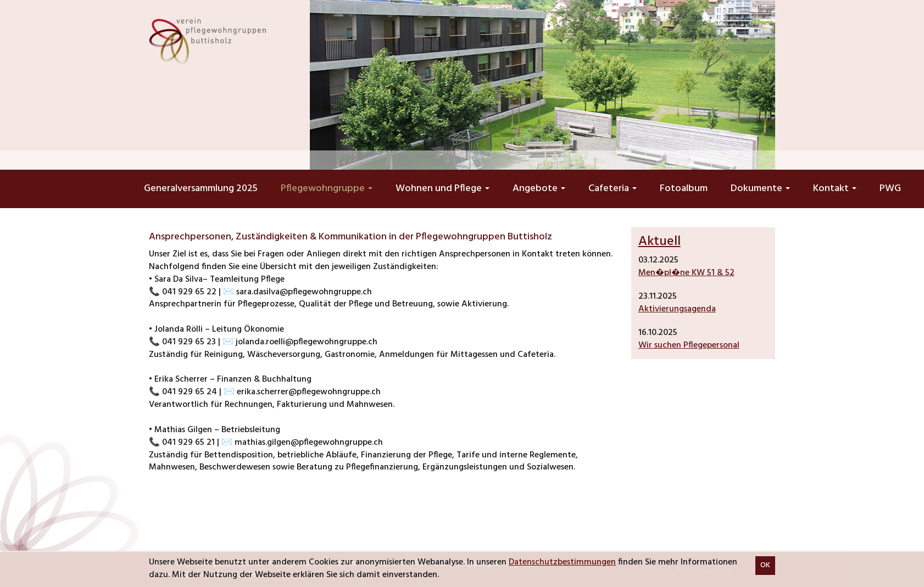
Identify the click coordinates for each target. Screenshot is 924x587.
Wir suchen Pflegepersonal (689, 345)
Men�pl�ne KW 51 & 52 (686, 273)
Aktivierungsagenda (677, 309)
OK (765, 565)
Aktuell (659, 242)
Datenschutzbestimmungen (562, 562)
